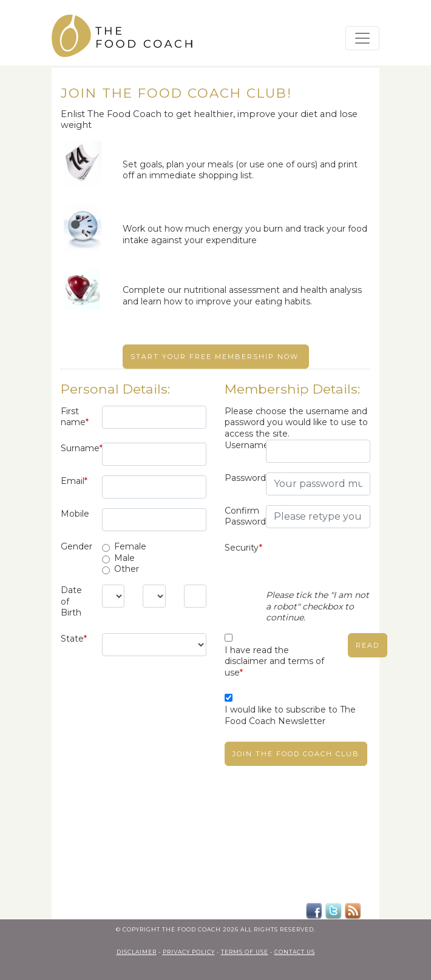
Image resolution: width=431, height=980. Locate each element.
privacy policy (189, 952)
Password (241, 478)
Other (127, 569)
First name (75, 417)
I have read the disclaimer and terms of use (274, 661)
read (368, 645)
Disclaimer (137, 952)
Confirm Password (241, 516)
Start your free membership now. (216, 357)
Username (241, 445)
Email (74, 481)
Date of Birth (71, 601)
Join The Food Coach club (296, 754)
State (74, 639)
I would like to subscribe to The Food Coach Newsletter (290, 715)
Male (124, 558)
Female (130, 546)
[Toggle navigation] (362, 38)
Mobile (75, 514)
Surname (77, 448)
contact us (295, 952)
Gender (76, 546)
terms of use (245, 952)
